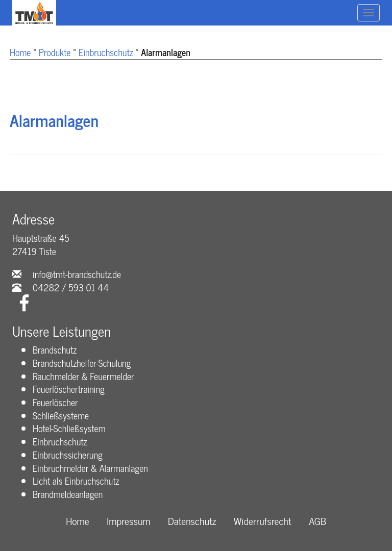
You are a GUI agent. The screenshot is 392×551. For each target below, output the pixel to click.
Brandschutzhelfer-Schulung (82, 363)
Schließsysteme (61, 415)
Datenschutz (192, 521)
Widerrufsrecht (263, 521)
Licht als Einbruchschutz (76, 481)
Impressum (128, 521)
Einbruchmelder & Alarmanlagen (90, 468)
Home (20, 52)
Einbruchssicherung (68, 455)
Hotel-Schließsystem (69, 428)
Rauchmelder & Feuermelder (83, 376)
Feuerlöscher (55, 402)
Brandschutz (55, 349)
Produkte (55, 52)
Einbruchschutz (106, 52)
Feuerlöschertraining (69, 389)
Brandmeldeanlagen (68, 494)
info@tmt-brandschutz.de (77, 274)
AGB (317, 521)
